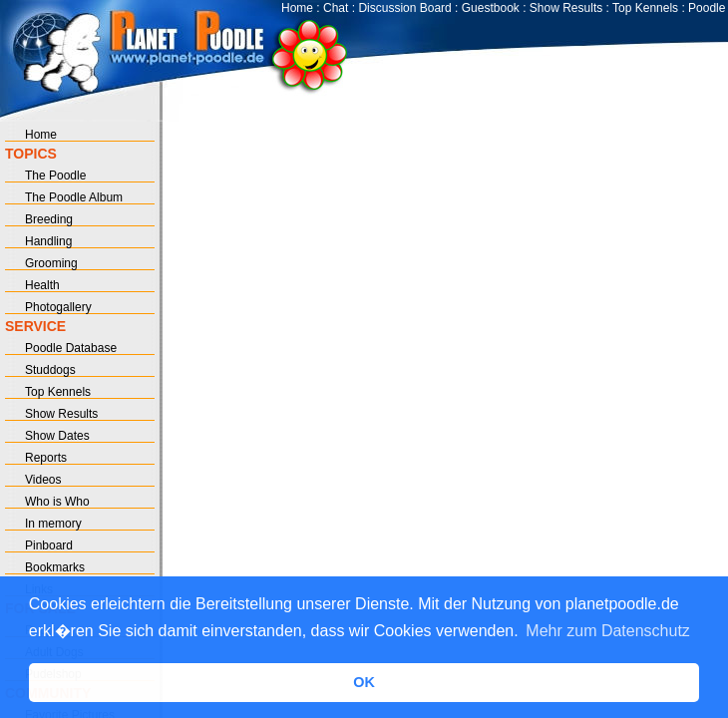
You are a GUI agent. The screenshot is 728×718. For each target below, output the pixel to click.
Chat (336, 8)
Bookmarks (55, 567)
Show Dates (57, 436)
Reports (46, 458)
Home (297, 8)
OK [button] (364, 682)
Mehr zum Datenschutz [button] (608, 631)
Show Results (566, 8)
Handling (48, 241)
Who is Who (57, 502)
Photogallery (58, 307)
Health (42, 285)
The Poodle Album (74, 197)
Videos (43, 480)
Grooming (51, 263)
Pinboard (49, 545)
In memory (53, 524)
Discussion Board (404, 8)
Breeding (49, 219)
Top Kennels (645, 8)
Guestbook (491, 8)
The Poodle (55, 176)
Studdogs (50, 370)
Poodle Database (71, 348)
